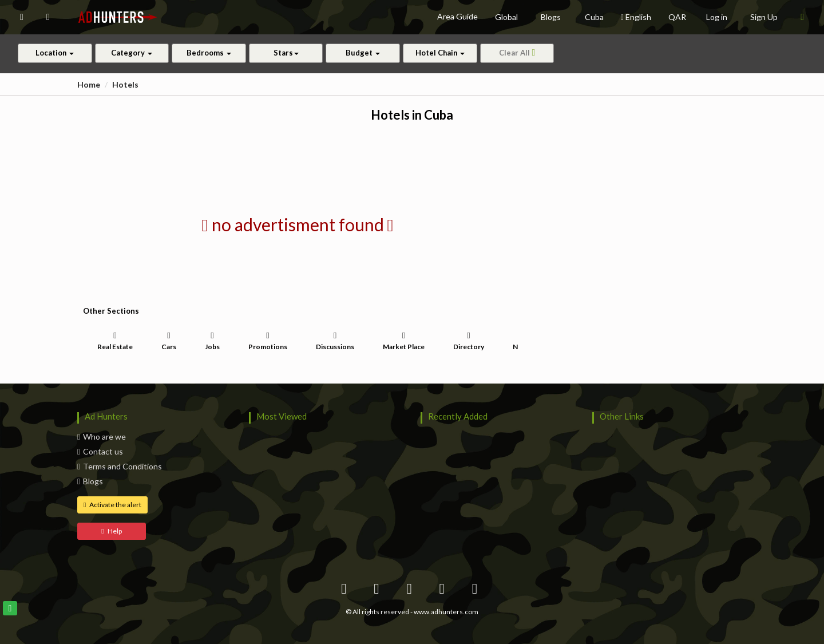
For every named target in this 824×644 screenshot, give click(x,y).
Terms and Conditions (120, 466)
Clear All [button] (517, 53)
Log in (717, 17)
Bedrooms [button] (209, 53)
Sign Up (764, 17)
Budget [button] (363, 53)
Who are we (102, 436)
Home (89, 84)
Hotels (125, 84)
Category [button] (132, 53)
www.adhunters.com (446, 612)
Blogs (90, 481)
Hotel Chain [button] (440, 53)
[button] (22, 17)
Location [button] (55, 53)
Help (111, 531)
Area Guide (457, 16)
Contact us (100, 451)
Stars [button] (286, 53)
